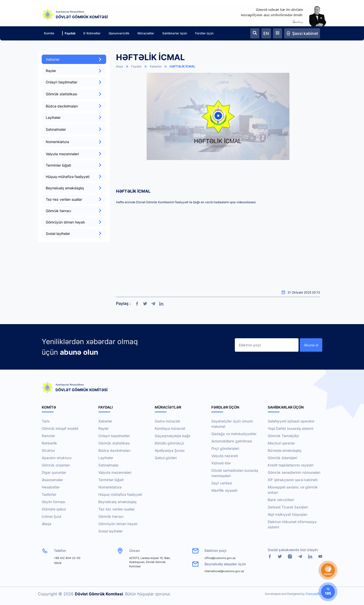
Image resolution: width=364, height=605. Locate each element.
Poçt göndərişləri (225, 448)
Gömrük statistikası (114, 443)
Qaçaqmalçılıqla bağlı (172, 436)
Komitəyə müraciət (170, 428)
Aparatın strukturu (57, 458)
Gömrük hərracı (74, 211)
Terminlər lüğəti (74, 165)
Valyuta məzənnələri (74, 154)
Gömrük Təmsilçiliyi (283, 436)
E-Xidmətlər (92, 33)
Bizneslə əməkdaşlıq (285, 450)
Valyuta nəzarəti (225, 456)
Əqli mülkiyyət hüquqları (288, 514)
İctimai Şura (51, 516)
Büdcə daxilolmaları (74, 106)
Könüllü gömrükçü (169, 443)
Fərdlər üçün (204, 33)
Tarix (46, 421)
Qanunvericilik (119, 33)
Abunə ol (311, 345)
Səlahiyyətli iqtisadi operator (291, 421)
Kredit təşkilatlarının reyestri (291, 465)
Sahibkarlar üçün (175, 33)
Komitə (49, 33)
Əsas (120, 66)
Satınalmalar (108, 465)
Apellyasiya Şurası (170, 450)
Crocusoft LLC (316, 594)
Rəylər (74, 71)
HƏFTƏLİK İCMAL (183, 66)
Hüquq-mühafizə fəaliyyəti (74, 177)
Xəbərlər (74, 59)
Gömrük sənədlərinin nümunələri (294, 472)
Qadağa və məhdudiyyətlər (234, 434)
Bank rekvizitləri (281, 500)
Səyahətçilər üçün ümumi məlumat (232, 424)
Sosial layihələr (74, 233)
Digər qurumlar (54, 472)
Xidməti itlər (221, 463)
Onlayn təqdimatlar (74, 82)
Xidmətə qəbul (54, 509)
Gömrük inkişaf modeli (60, 428)
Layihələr (74, 117)
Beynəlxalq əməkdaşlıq (74, 188)
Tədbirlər (49, 494)
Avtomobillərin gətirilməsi (232, 441)
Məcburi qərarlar (281, 443)
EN (266, 33)
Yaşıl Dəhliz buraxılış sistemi (290, 428)
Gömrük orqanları (56, 465)
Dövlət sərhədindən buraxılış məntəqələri (235, 473)
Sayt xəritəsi (222, 483)
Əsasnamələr (52, 480)
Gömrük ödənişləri (282, 458)
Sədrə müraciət (167, 421)
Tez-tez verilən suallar (74, 199)
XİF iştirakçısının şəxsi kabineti (293, 480)
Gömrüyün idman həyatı (74, 222)
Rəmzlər (48, 436)
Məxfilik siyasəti (224, 490)
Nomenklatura (110, 487)
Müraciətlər (146, 33)
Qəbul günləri (166, 458)
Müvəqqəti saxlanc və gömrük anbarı (293, 490)
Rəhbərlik (49, 443)
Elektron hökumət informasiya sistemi (292, 524)
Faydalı (69, 33)
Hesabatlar (51, 487)
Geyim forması (53, 502)
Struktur (48, 450)
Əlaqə (47, 524)
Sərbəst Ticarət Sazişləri (288, 507)
